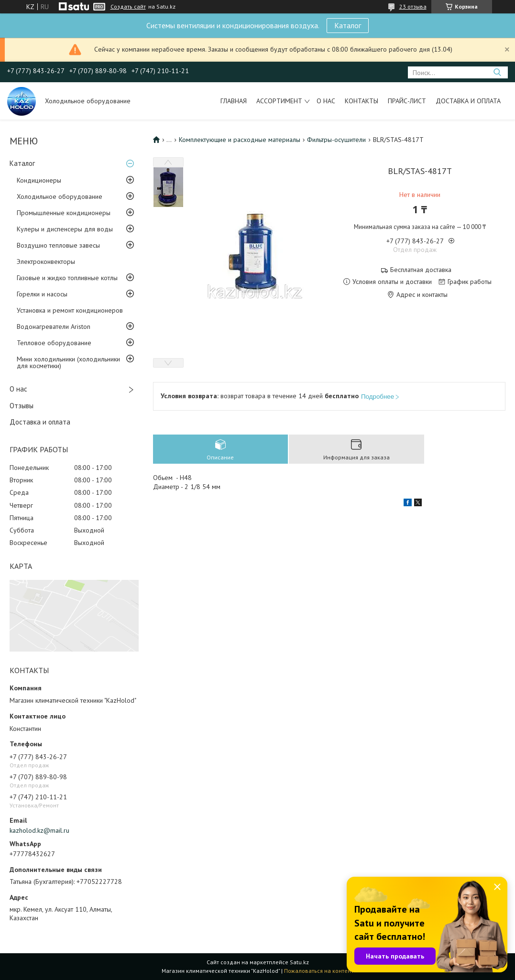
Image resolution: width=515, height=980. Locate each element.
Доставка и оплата (468, 101)
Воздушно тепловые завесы (58, 245)
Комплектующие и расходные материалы (240, 140)
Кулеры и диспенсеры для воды (65, 229)
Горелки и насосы (42, 294)
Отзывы (22, 406)
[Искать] (497, 72)
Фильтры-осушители (336, 140)
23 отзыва (413, 6)
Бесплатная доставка (421, 270)
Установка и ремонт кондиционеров (70, 310)
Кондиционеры (39, 180)
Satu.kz (299, 962)
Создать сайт (128, 7)
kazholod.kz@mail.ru (39, 830)
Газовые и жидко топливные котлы (67, 278)
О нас (326, 101)
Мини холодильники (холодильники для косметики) (68, 362)
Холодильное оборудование (60, 196)
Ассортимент (279, 101)
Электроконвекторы (46, 261)
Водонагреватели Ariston (54, 327)
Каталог (348, 25)
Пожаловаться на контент (319, 971)
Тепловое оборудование (54, 343)
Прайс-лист (407, 101)
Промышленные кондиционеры (64, 213)
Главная (234, 101)
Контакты (362, 101)
